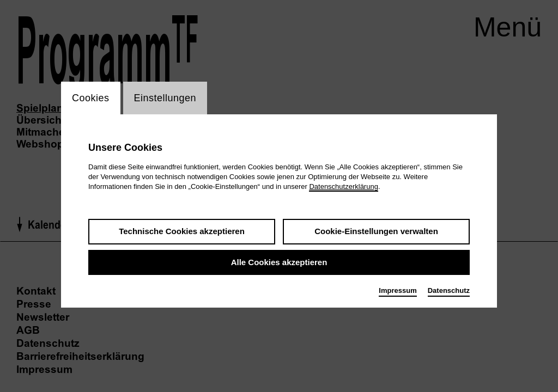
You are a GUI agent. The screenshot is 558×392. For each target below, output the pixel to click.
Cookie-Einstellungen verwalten (376, 231)
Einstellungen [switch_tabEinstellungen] (165, 98)
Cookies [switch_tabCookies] (91, 98)
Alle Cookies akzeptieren (279, 262)
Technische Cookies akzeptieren (182, 231)
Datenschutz (449, 290)
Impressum (398, 290)
